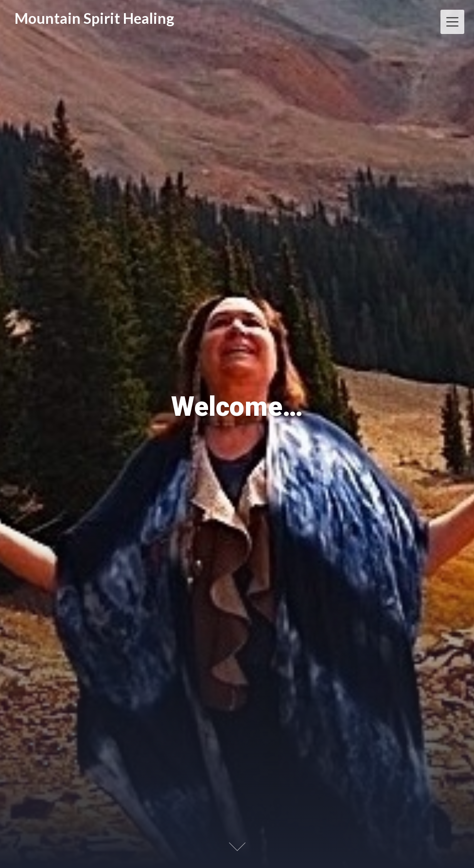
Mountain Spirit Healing (94, 18)
